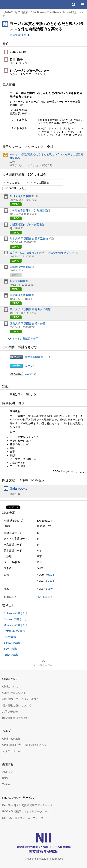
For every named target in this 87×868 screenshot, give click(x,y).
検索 (73, 4)
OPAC (16, 204)
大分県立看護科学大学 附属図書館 (30, 210)
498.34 (50, 575)
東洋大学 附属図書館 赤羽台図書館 (30, 309)
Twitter (6, 784)
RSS (5, 778)
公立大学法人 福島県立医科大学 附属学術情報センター (42, 253)
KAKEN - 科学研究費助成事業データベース (28, 805)
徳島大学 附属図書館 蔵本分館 (28, 323)
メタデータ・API (12, 751)
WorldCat (30, 374)
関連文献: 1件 (18, 35)
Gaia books (19, 489)
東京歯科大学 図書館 (22, 295)
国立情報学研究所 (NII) (16, 718)
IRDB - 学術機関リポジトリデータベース (26, 811)
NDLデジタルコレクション (25, 165)
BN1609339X (44, 597)
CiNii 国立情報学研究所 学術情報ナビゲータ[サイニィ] (16, 4)
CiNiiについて (10, 687)
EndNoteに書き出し (15, 619)
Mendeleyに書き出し (16, 625)
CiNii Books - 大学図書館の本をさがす (25, 745)
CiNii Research (11, 739)
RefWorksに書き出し (16, 613)
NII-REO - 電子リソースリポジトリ (23, 818)
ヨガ (50, 589)
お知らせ (7, 772)
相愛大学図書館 (19, 281)
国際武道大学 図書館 (22, 267)
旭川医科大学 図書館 (22, 196)
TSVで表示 (10, 649)
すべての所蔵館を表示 (25, 339)
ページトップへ (43, 665)
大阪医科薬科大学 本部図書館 (27, 225)
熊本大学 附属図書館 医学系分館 (29, 239)
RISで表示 (10, 637)
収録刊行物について (14, 693)
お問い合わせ (10, 712)
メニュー (82, 4)
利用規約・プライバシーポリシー (22, 699)
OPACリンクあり (15, 188)
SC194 (50, 581)
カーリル (30, 365)
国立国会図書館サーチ (38, 357)
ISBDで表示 (11, 655)
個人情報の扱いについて (17, 705)
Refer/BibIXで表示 (14, 631)
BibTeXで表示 (12, 643)
